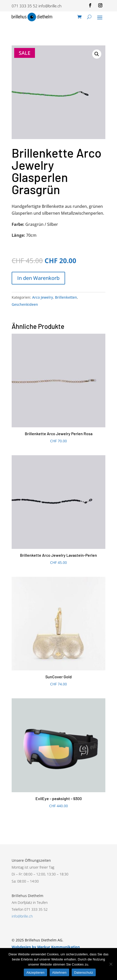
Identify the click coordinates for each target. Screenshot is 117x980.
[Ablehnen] (111, 964)
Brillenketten (66, 297)
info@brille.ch (50, 6)
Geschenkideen (25, 304)
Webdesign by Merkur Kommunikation (46, 947)
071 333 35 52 (25, 6)
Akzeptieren (35, 973)
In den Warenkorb (38, 278)
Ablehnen (59, 973)
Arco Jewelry (43, 297)
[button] (97, 54)
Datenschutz (84, 973)
